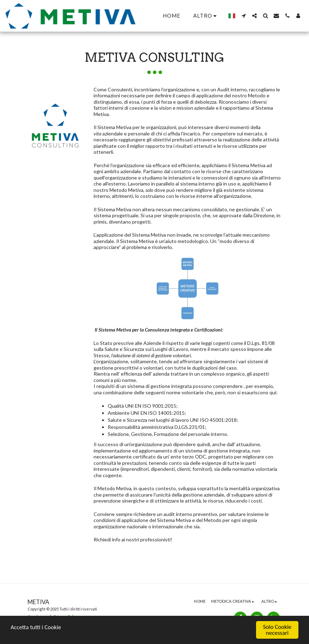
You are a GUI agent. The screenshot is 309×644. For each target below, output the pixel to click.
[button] (243, 16)
